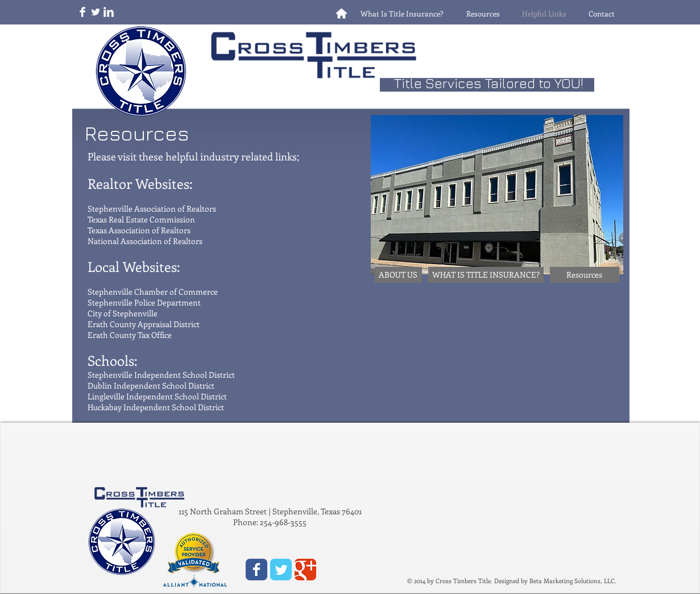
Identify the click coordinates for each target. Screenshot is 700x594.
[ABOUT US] (398, 275)
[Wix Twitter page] (281, 570)
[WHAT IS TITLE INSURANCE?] (486, 275)
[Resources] (585, 275)
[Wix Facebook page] (256, 570)
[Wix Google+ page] (305, 570)
